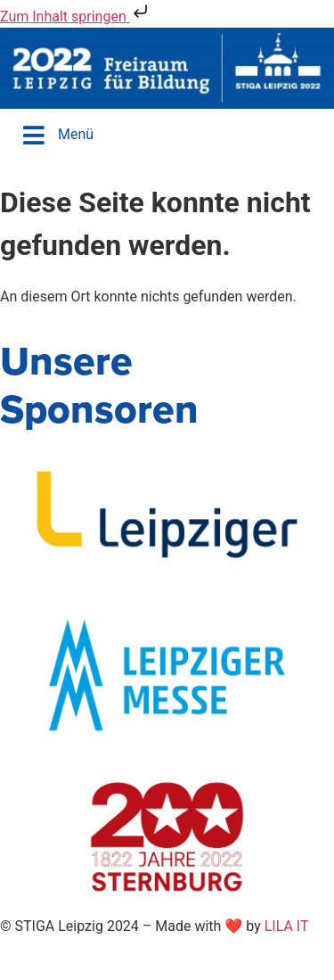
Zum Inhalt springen (76, 16)
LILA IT (287, 926)
